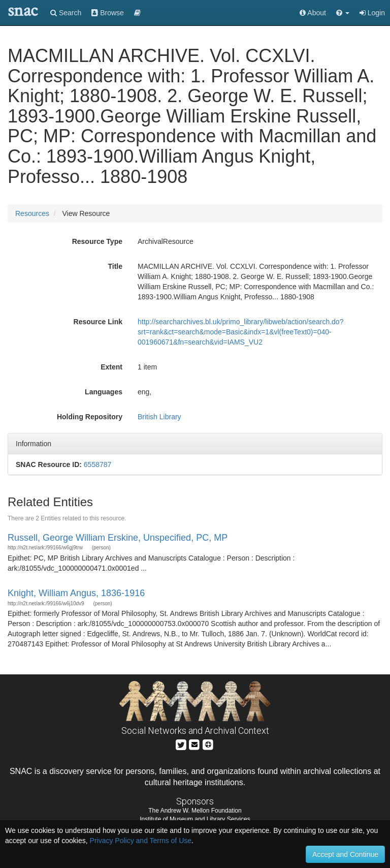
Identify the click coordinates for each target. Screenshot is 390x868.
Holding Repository (90, 417)
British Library (159, 417)
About (313, 13)
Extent (111, 367)
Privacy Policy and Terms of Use (141, 841)
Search (66, 13)
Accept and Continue (345, 854)
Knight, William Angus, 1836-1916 (76, 593)
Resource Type (97, 241)
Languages (104, 392)
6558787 (98, 464)
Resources (32, 213)
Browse (108, 13)
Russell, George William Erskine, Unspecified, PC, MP (118, 538)
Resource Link (98, 322)
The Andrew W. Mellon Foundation (195, 811)
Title (115, 266)
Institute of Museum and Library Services (195, 819)
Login (372, 13)
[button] (343, 13)
